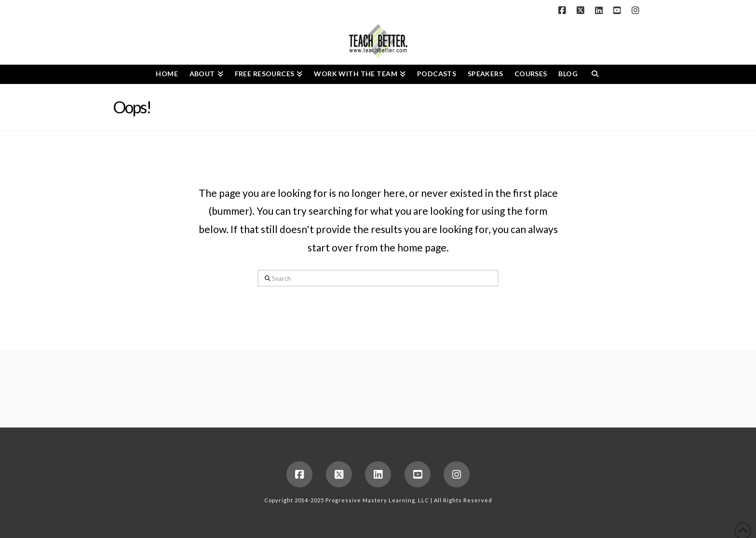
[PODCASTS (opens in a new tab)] (437, 74)
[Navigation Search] (595, 74)
